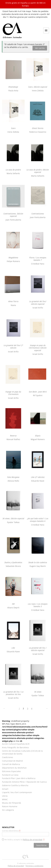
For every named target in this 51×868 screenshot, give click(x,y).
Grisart (5, 789)
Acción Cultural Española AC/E (16, 744)
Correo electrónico (11, 831)
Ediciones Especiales (11, 771)
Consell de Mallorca (11, 764)
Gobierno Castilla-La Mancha (15, 785)
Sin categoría (8, 810)
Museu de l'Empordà (11, 803)
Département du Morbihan (14, 768)
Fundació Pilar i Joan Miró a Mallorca (19, 778)
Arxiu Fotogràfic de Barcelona (15, 747)
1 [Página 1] (19, 708)
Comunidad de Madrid (12, 761)
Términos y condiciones (34, 866)
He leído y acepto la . (24, 840)
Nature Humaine (10, 806)
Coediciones (8, 757)
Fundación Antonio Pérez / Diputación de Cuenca (24, 782)
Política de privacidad (33, 840)
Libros (5, 796)
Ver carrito (40, 48)
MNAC (5, 799)
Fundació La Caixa (10, 775)
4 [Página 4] (32, 708)
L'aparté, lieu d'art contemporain (17, 792)
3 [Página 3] (28, 708)
